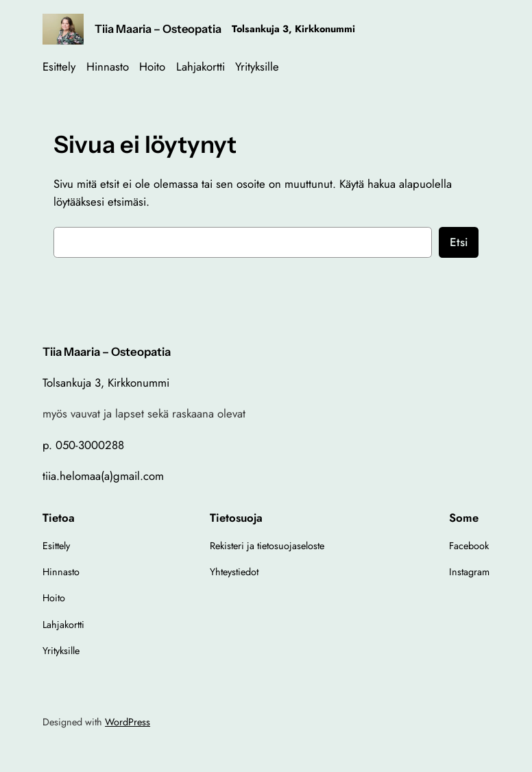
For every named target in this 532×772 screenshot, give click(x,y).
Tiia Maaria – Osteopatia (158, 29)
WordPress (128, 722)
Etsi (459, 242)
